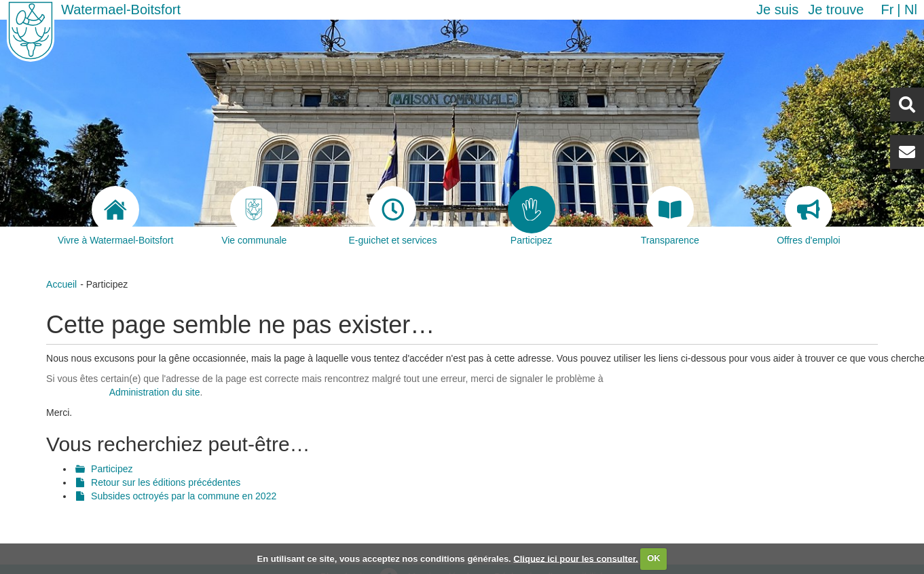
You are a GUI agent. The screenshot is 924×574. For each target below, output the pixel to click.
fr (887, 9)
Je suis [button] (777, 9)
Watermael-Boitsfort (121, 9)
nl (911, 9)
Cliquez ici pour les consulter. (576, 558)
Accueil (61, 284)
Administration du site (155, 392)
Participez (112, 469)
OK (654, 558)
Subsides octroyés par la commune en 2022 (184, 496)
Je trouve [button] (836, 9)
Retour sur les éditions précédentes (166, 482)
